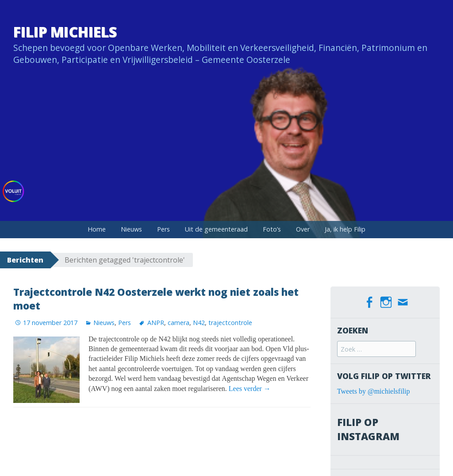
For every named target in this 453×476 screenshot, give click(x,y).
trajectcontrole (230, 323)
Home (97, 229)
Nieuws (131, 229)
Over (303, 229)
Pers (163, 229)
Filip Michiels (65, 32)
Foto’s (272, 229)
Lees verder (250, 389)
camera (179, 323)
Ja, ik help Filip (345, 229)
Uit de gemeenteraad (216, 229)
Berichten (25, 260)
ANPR (156, 323)
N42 (199, 323)
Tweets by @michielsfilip (374, 391)
